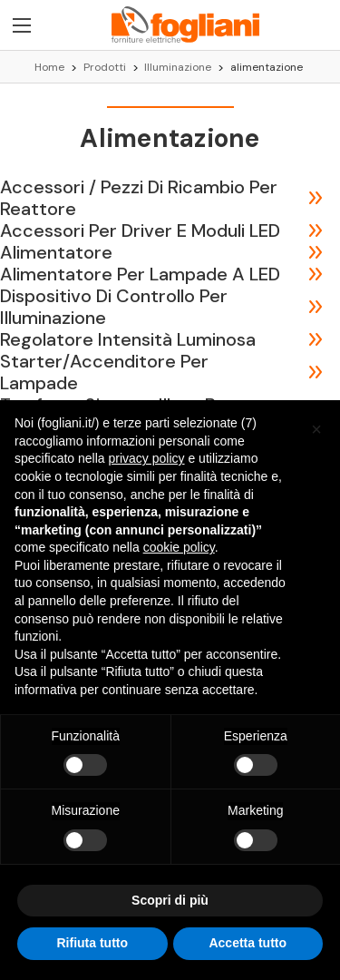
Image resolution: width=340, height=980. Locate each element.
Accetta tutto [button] (248, 943)
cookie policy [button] (179, 547)
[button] (316, 429)
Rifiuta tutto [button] (92, 943)
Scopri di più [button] (170, 900)
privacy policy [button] (147, 458)
